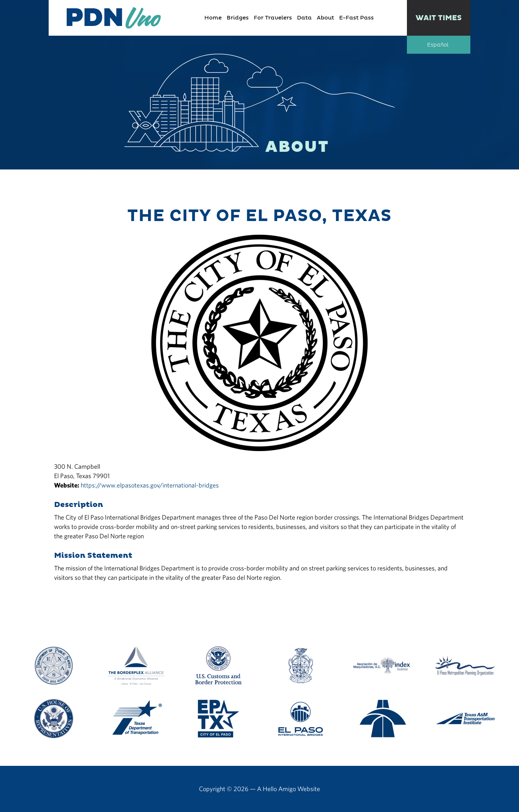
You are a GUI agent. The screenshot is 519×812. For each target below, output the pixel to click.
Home (213, 18)
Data (304, 18)
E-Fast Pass (356, 18)
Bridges (238, 18)
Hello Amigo (279, 789)
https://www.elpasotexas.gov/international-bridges (150, 485)
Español (438, 45)
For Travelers (273, 18)
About (325, 18)
